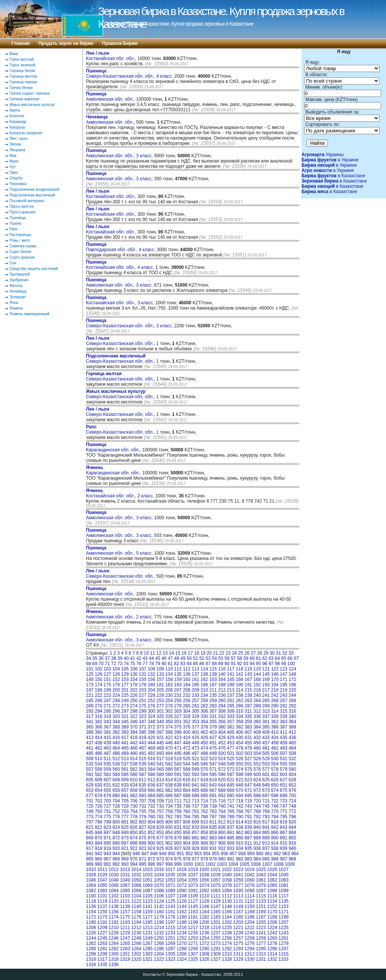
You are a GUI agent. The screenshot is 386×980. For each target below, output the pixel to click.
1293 (238, 949)
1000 (188, 864)
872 (116, 838)
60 (252, 658)
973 (160, 859)
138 (204, 674)
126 (98, 674)
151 (107, 679)
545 (196, 764)
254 (169, 701)
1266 (136, 943)
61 (258, 658)
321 (125, 716)
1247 (125, 938)
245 (90, 701)
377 (196, 727)
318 (98, 716)
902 (169, 843)
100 (291, 664)
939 (283, 848)
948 (154, 854)
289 (266, 706)
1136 (91, 906)
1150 (250, 906)
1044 (272, 875)
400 (187, 732)
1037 (193, 875)
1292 (227, 949)
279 (178, 706)
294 (98, 711)
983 (248, 859)
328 (187, 716)
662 (169, 790)
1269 (170, 943)
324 (152, 716)
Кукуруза (17, 127)
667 (213, 790)
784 (187, 817)
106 (134, 669)
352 (187, 722)
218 (275, 690)
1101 (102, 896)
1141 (148, 906)
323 (142, 716)
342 (98, 722)
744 (257, 806)
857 (196, 833)
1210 (114, 928)
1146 (204, 906)
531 (283, 759)
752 (116, 811)
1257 (238, 938)
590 (169, 774)
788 (222, 817)
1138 (114, 906)
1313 (261, 954)
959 (251, 854)
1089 (170, 891)
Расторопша (20, 235)
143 (248, 674)
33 (291, 653)
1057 (216, 880)
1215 (170, 928)
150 (98, 679)
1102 (114, 896)
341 (90, 722)
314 (275, 711)
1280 (91, 949)
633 (125, 785)
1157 (125, 912)
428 (222, 738)
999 (178, 864)
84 (189, 664)
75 (132, 664)
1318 (114, 959)
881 (196, 838)
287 (248, 706)
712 (187, 801)
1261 (284, 938)
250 (134, 701)
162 (204, 679)
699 (283, 796)
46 (164, 658)
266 (275, 701)
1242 (272, 933)
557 (90, 769)
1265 (125, 943)
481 (266, 748)
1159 (148, 912)
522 (204, 759)
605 (90, 780)
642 (204, 785)
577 (266, 769)
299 (142, 711)
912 (257, 843)
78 (151, 664)
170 (275, 679)
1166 (227, 912)
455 (248, 743)
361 (266, 722)
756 (152, 811)
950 (172, 854)
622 (239, 780)
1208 (91, 928)
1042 (250, 875)
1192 (114, 922)
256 (187, 701)
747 (283, 806)
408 (257, 732)
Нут (13, 167)
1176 (136, 917)
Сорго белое (20, 252)
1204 (250, 922)
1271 (193, 943)
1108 (182, 896)
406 (239, 732)
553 (266, 764)
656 (116, 790)
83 (183, 664)
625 (266, 780)
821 (90, 827)
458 (275, 743)
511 (107, 759)
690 (204, 796)
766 (239, 811)
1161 (170, 912)
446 (169, 743)
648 (257, 785)
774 (98, 817)
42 (139, 658)
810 (204, 822)
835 (213, 827)
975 (178, 859)
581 (90, 774)
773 (90, 817)
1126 (182, 901)
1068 (136, 885)
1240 (250, 933)
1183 (216, 917)
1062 (272, 880)
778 (134, 817)
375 (178, 727)
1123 (148, 901)
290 (275, 706)
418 (134, 738)
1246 (114, 938)
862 (239, 833)
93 (246, 664)
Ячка (14, 303)
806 (169, 822)
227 (142, 695)
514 (134, 759)
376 (187, 727)
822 (98, 827)
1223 (261, 928)
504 (257, 753)
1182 (204, 917)
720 (257, 801)
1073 (193, 885)
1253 (193, 938)
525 (231, 759)
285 (231, 706)
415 (107, 738)
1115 (261, 896)
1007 (267, 864)
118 (239, 669)
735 (178, 806)
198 (98, 690)
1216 (182, 928)
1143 (170, 906)
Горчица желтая (23, 76)
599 (248, 774)
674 (275, 790)
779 (142, 817)
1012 (114, 870)
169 (266, 679)
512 (116, 759)
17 (190, 653)
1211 (125, 928)
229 (160, 695)
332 (222, 716)
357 (231, 722)
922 (134, 848)
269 (90, 706)
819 (283, 822)
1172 (91, 917)
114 (204, 669)
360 (257, 722)
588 (152, 774)
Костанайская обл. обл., (112, 56)
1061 (261, 880)
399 (178, 732)
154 (134, 679)
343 (107, 722)
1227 (102, 933)
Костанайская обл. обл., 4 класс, (121, 265)
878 (169, 838)
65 (284, 658)
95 (258, 664)
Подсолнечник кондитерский (34, 189)
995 (142, 864)
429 (231, 738)
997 (160, 864)
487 (107, 753)
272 (116, 706)
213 (231, 690)
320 (116, 716)
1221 (238, 928)
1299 (102, 954)
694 (239, 796)
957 (233, 854)
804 (152, 822)
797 (90, 822)
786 (204, 817)
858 (204, 833)
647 (248, 785)
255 (178, 701)
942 (98, 854)
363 (283, 722)
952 (189, 854)
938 (275, 848)
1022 (227, 870)
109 (160, 669)
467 (142, 748)
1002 (211, 864)
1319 (125, 959)
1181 (193, 917)
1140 (136, 906)
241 (266, 695)
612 (152, 780)
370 (134, 727)
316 (293, 711)
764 (222, 811)
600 (257, 774)
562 (134, 769)
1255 (216, 938)
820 (293, 822)
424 (187, 738)
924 (152, 848)
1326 (204, 959)
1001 (199, 864)
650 (275, 785)
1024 (250, 870)
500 (222, 753)
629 (90, 785)
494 (169, 753)
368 (116, 727)
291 (283, 706)
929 (196, 848)
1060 (250, 880)
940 (293, 848)
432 (257, 738)
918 (98, 848)
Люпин (15, 144)
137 (196, 674)
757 (160, 811)
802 (134, 822)
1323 (170, 959)
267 (283, 701)
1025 (261, 870)
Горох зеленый (22, 65)
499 (213, 753)
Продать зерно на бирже (66, 43)
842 (275, 827)
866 (275, 833)
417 (125, 738)
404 (222, 732)
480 (257, 748)
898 (134, 843)
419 (142, 738)
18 (197, 653)
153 (125, 679)
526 (239, 759)
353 (196, 722)
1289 (193, 949)
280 (187, 706)
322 (134, 716)
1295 (261, 949)
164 (222, 679)
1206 (272, 922)
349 (160, 722)
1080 (272, 885)
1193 (125, 922)
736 (187, 806)
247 (107, 701)
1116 (272, 896)
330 (204, 716)
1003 (222, 864)
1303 (148, 954)
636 (152, 785)
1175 (125, 917)
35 (95, 658)
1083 (102, 891)
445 (160, 743)
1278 (272, 943)
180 (152, 685)
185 (196, 685)
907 (213, 843)
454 (239, 743)
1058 (227, 880)
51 (195, 658)
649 (266, 785)
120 (257, 669)
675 (283, 790)
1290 (204, 949)
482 (275, 748)
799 (107, 822)
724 (293, 801)
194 (275, 685)
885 (231, 838)
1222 (250, 928)
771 (283, 811)
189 (231, 685)
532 (293, 759)
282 (204, 706)
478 (239, 748)
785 (196, 817)
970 (134, 859)
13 (165, 653)
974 (169, 859)
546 (204, 764)
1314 (272, 954)
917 (90, 848)
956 (224, 854)
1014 (136, 870)
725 (90, 806)
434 (275, 738)
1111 (216, 896)
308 (222, 711)
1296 (272, 949)
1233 (170, 933)
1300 (114, 954)
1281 (102, 949)
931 (213, 848)
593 (196, 774)
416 (116, 738)
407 (248, 732)
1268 (159, 943)
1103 (125, 896)
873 (125, 838)
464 (116, 748)
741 (231, 806)
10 (146, 653)
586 (134, 774)
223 (107, 695)
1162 (182, 912)
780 (152, 817)
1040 (227, 875)
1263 (102, 943)
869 (90, 838)
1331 (261, 959)
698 (275, 796)
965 (90, 859)
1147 (216, 906)
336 (257, 716)
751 (107, 811)
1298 (91, 954)
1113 (238, 896)
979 (213, 859)
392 (116, 732)
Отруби (16, 178)
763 (213, 811)
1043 (261, 875)
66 (290, 658)
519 (178, 759)
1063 (284, 880)
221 (90, 695)
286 (239, 706)
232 (187, 695)
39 (120, 658)
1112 (227, 896)
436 (293, 738)
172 (293, 679)
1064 (91, 885)
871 (107, 838)
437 (90, 743)
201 (125, 690)
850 (134, 833)
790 (239, 817)
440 (116, 743)
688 (187, 796)
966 (98, 859)
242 (275, 695)
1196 (159, 922)
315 (283, 711)
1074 (204, 885)
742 (239, 806)
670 (239, 790)
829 (160, 827)
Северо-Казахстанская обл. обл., (121, 341)
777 (125, 817)
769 (266, 811)
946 (136, 854)
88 (214, 664)
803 (142, 822)
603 (283, 774)
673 (266, 790)
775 (107, 817)
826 (134, 827)
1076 (227, 885)
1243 (284, 933)
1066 (114, 885)
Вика (14, 54)
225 (125, 695)
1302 (136, 954)
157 (160, 679)
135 (178, 674)
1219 (216, 928)
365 (90, 727)
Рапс (14, 229)
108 (152, 669)
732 (152, 806)
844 (293, 827)
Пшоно (15, 223)
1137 (102, 906)
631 (107, 785)
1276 (250, 943)
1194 (136, 922)
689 (196, 796)
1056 (204, 880)
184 (187, 685)
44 (151, 658)
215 (248, 690)
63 (271, 658)
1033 (148, 875)
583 (107, 774)
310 (239, 711)
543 (178, 764)
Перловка (18, 184)
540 (152, 764)
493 (160, 753)
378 (204, 727)
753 (125, 811)
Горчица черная (23, 82)
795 (283, 817)
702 (98, 801)
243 (283, 695)
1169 (261, 912)
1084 (114, 891)
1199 (193, 922)
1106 (159, 896)
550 (239, 764)
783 (178, 817)
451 (213, 743)
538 (134, 764)
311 (248, 711)
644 (222, 785)
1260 (272, 938)
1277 (261, 943)
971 (142, 859)
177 (125, 685)
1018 (182, 870)
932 (222, 848)
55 (221, 658)
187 (213, 685)
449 (196, 743)
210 (204, 690)
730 (134, 806)
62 (265, 658)
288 (257, 706)
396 (152, 732)
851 (142, 833)
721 (266, 801)
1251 (170, 938)
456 (257, 743)
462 (98, 748)
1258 (250, 938)
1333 (284, 959)
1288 (182, 949)
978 (204, 859)
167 (248, 679)
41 (132, 658)
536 (116, 764)
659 (142, 790)
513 (125, 759)
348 (152, 722)
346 (134, 722)
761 (196, 811)
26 (247, 653)
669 (231, 790)
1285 (148, 949)
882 (204, 838)
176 (116, 685)
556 (293, 764)
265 (266, 701)
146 (275, 674)
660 (152, 790)
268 (293, 701)
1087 (148, 891)
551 (248, 764)
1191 (102, 922)
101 (90, 669)
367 (107, 727)
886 (239, 838)
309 (231, 711)
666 (204, 790)
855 (178, 833)
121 (266, 669)
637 (160, 785)
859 (213, 833)
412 (293, 732)
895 (107, 843)
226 (134, 695)
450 (204, 743)
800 (116, 822)
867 (283, 833)
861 (231, 833)
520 (187, 759)
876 (152, 838)
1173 (102, 917)
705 (125, 801)
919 (107, 848)
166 (239, 679)
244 (293, 695)
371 (142, 727)
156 (152, 679)
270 (98, 706)
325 (160, 716)
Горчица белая (22, 71)
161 (196, 679)
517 (160, 759)
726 (98, 806)
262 (239, 701)
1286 (159, 949)
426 (204, 738)
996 (152, 864)
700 (293, 796)
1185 (238, 917)
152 (116, 679)
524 (222, 759)
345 (125, 722)
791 (248, 817)
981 (231, 859)
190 (239, 685)
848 (116, 833)
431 (248, 738)
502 (239, 753)
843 (283, 827)
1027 (284, 870)
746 (275, 806)
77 (145, 664)
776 (116, 817)
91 (233, 664)
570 (204, 769)
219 (283, 690)
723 (283, 801)
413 (90, 738)
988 (293, 859)
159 (178, 679)
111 (178, 669)
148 (293, 674)
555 (283, 764)
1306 (182, 954)
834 (204, 827)
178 (134, 685)
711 (178, 801)
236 (222, 695)
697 (266, 796)
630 (98, 785)
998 (169, 864)
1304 (159, 954)
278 (169, 706)
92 (240, 664)
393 (125, 732)
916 (293, 843)
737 (196, 806)
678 (98, 796)
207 (178, 690)
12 (159, 653)
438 (98, 743)
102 (98, 669)
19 (203, 653)
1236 (204, 933)
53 (208, 658)
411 (283, 732)
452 (222, 743)
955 (216, 854)
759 (178, 811)
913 (266, 843)
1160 (159, 912)
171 (283, 679)
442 (134, 743)
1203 (238, 922)
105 (125, 669)
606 (98, 780)
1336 (114, 965)
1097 (261, 891)
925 (160, 848)
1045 (284, 875)
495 (178, 753)
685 (160, 796)
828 (152, 827)
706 (134, 801)
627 (283, 780)
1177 (148, 917)
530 (275, 759)
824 (116, 827)
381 (231, 727)
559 (107, 769)
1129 (216, 901)
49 (183, 658)
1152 (272, 906)
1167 (238, 912)
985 (266, 859)
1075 (216, 885)
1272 (204, 943)
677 (90, 796)
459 (283, 743)
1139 (125, 906)
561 (125, 769)
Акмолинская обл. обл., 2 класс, (120, 614)
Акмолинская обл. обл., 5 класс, (120, 551)
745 (266, 806)
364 (293, 722)
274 (134, 706)
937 (266, 848)
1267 (148, 943)
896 (116, 843)
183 (178, 685)
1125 (170, 901)
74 (126, 664)
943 (107, 854)
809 (196, 822)
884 (222, 838)
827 (142, 827)
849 (125, 833)
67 (296, 658)
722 (275, 801)
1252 (182, 938)
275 (142, 706)
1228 (114, 933)
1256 (227, 938)
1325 (193, 959)
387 (283, 727)
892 (293, 838)
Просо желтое (22, 206)
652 (293, 785)
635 (142, 785)
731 (142, 806)
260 (222, 701)
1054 (182, 880)
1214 (159, 928)
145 (266, 674)
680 (116, 796)
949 (163, 854)
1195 (148, 922)
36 (101, 658)
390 (98, 732)
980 (222, 859)
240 (257, 695)
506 (275, 753)
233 (196, 695)
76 (139, 664)
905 (196, 843)
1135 (284, 901)
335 (248, 716)
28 (260, 653)
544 (187, 764)
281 (196, 706)
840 (257, 827)
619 (213, 780)
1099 (284, 891)
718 (239, 801)
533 (90, 764)
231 (178, 695)
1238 (227, 933)
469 (160, 748)
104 (116, 669)
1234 (182, 933)
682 (134, 796)
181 (160, 685)
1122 (136, 901)
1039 (216, 875)
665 (196, 790)
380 (222, 727)
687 (178, 796)
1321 (148, 959)
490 (134, 753)
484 (293, 748)
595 (213, 774)
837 (231, 827)
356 (222, 722)
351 (178, 722)
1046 (91, 880)
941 (90, 854)
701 (90, 801)
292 (293, 706)
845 (90, 833)
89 (221, 664)
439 (107, 743)
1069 (148, 885)
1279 (284, 943)
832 (187, 827)
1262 (91, 943)
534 (98, 764)
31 (278, 653)
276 (152, 706)
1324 (182, 959)
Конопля (17, 116)
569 (196, 769)
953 (198, 854)
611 (142, 780)
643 (213, 785)
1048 (114, 880)
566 (169, 769)
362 (275, 722)
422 (169, 738)
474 (204, 748)
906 (204, 843)
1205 (261, 922)
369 (125, 727)
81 (170, 664)
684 (152, 796)
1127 (193, 901)
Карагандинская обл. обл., (114, 447)
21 (215, 653)
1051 (148, 880)
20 (209, 653)
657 (125, 790)
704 (116, 801)
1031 (125, 875)
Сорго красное (22, 257)
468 (152, 748)
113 (196, 669)
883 (213, 838)
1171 (284, 912)
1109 (193, 896)
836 (222, 827)
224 (116, 695)
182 (169, 685)
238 (239, 695)
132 (152, 674)
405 (231, 732)
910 (239, 843)
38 (114, 658)
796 (293, 817)
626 (275, 780)
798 (98, 822)
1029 (102, 875)
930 (204, 848)
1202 (227, 922)
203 (142, 690)
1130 (227, 901)
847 (107, 833)
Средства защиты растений (34, 269)
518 (169, 759)
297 (125, 711)
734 (169, 806)
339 (283, 716)
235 (213, 695)
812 (222, 822)
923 (142, 848)
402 (204, 732)
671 (248, 790)
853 (160, 833)
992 (116, 864)
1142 (159, 906)
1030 (114, 875)
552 (257, 764)
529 (266, 759)
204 (152, 690)
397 (160, 732)
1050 (136, 880)
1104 (136, 896)
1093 (216, 891)
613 (160, 780)
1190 (91, 922)
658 (134, 790)
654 (98, 790)
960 (260, 854)
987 (283, 859)
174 (98, 685)
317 (90, 716)
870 (98, 838)
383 (248, 727)
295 (107, 711)
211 (213, 690)
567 (178, 769)
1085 (125, 891)
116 (222, 669)
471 (178, 748)
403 (213, 732)
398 (169, 732)
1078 (250, 885)
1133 (261, 901)
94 (252, 664)
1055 (193, 880)
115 (213, 669)
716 (222, 801)
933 (231, 848)
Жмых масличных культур (32, 105)
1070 (159, 885)
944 (116, 854)
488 (116, 753)
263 (248, 701)
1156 (114, 912)
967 (107, 859)
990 (98, 864)
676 (293, 790)
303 (178, 711)
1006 (256, 864)
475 (213, 748)
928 (187, 848)
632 (116, 785)
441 (125, 743)
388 (293, 727)
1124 (159, 901)
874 (134, 838)
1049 (125, 880)
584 (116, 774)
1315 (284, 954)
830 (169, 827)
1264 (114, 943)
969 (125, 859)
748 (293, 806)
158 (169, 679)
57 (233, 658)
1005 (244, 864)
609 (125, 780)
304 (187, 711)
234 (204, 695)
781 (160, 817)
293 (90, 711)
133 (160, 674)
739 (213, 806)
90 (227, 664)
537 (125, 764)
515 (142, 759)
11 (152, 653)
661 (160, 790)
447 (178, 743)
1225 (284, 928)
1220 (227, 928)
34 (88, 658)
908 (222, 843)
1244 (91, 938)
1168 (250, 912)
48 (177, 658)
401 (196, 732)
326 (169, 716)
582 (98, 774)
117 (231, 669)
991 (107, 864)
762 (204, 811)
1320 (136, 959)
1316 (91, 959)
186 (204, 685)
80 (164, 664)
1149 (238, 906)
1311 (238, 954)
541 (160, 764)
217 (266, 690)
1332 (272, 959)
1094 (227, 891)
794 (275, 817)
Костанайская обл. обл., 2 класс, (121, 493)
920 (116, 848)
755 (142, 811)
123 (283, 669)
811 (213, 822)
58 (240, 658)
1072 (182, 885)
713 (196, 801)
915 (283, 843)
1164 (204, 912)
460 (293, 743)
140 (222, 674)
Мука (14, 161)
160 (187, 679)
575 (248, 769)
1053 (170, 880)
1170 (272, 912)
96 (265, 664)
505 (266, 753)
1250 (159, 938)
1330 (250, 959)
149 (90, 679)
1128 (204, 901)
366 (98, 727)
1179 (170, 917)
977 (196, 859)
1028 (91, 875)
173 (90, 685)
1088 (159, 891)
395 (142, 732)
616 (187, 780)
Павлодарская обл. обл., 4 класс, (121, 247)
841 (266, 827)
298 (134, 711)
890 (275, 838)
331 (213, 716)
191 (248, 685)
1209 (102, 928)
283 (213, 706)
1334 (91, 965)
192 (257, 685)
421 (160, 738)
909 (231, 843)
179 (142, 685)
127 (107, 674)
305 (196, 711)
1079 (261, 885)
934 (239, 848)
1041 (238, 875)
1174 (114, 917)
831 (178, 827)
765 (231, 811)
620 (222, 780)
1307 (193, 954)
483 (283, 748)
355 (213, 722)
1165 (216, 912)
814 (239, 822)
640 (187, 785)
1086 (136, 891)
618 (204, 780)
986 (275, 859)
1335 (102, 965)
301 (160, 711)
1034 (159, 875)
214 (239, 690)
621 (231, 780)
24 (234, 653)
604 (293, 774)
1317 (102, 959)
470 (169, 748)
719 (248, 801)
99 (284, 664)
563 (142, 769)
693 (231, 796)
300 (152, 711)
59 (246, 658)
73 (120, 664)
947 (145, 854)
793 (266, 817)
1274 (227, 943)
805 (160, 822)
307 (213, 711)
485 (90, 753)
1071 (170, 885)
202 (134, 690)
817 (266, 822)
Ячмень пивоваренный (29, 314)
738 (204, 806)
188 (222, 685)
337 (266, 716)
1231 (148, 933)
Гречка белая (21, 88)
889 (266, 838)
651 (283, 785)
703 (107, 801)
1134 (272, 901)
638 (169, 785)
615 (178, 780)
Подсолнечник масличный (32, 195)
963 (286, 854)
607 (107, 780)
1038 (204, 875)
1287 (170, 949)
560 (116, 769)
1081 (284, 885)
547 (213, 764)
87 (208, 664)
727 (107, 806)
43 (145, 658)
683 (142, 796)
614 (169, 780)
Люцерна (17, 150)
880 (187, 838)
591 (178, 774)
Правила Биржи (120, 43)
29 (266, 653)
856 (187, 833)
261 (231, 701)
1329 (238, 959)
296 (116, 711)
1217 (193, 928)
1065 (102, 885)
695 (248, 796)
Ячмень (16, 308)
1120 (114, 901)
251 (142, 701)
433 (266, 738)
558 (98, 769)
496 (187, 753)
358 (239, 722)
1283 (125, 949)
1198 (182, 922)
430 (239, 738)
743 (248, 806)
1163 (193, 912)
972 (152, 859)
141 (231, 674)
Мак (13, 156)
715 (213, 801)
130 (134, 674)
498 (204, 753)
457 (266, 743)
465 (125, 748)
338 (275, 716)
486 (98, 753)
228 (152, 695)
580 (293, 769)
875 (142, 838)
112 (187, 669)
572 (222, 769)
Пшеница (18, 218)
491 (142, 753)
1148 (227, 906)
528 (257, 759)
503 (248, 753)
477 (231, 748)
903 (178, 843)
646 (239, 785)
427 (213, 738)
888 (257, 838)
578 (275, 769)
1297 (284, 949)
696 (257, 796)
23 (228, 653)
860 (222, 833)
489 (125, 753)
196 (293, 685)
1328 (227, 959)
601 (266, 774)
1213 (148, 928)
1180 (182, 917)
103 (107, 669)
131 (142, 674)
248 (116, 701)
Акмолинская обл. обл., (111, 97)
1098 (272, 891)
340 (293, 716)
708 (152, 801)
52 (202, 658)
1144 (182, 906)
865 (266, 833)
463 (107, 748)
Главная (21, 43)
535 (107, 764)
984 (257, 859)
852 (152, 833)
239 (248, 695)
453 (231, 743)
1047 (102, 880)
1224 (272, 928)
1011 (102, 870)
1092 (204, 891)
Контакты (152, 974)
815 (248, 822)
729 (125, 806)
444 (152, 743)
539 (142, 764)
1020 (204, 870)
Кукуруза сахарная (26, 133)
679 (107, 796)
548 (222, 764)
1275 (238, 943)
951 (180, 854)
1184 (227, 917)
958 (242, 854)
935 (248, 848)
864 (257, 833)
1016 (159, 870)
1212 (136, 928)
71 (107, 664)
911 (248, 843)
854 (169, 833)
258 (204, 701)
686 (169, 796)
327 (178, 716)
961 (268, 854)
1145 (193, 906)
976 (187, 859)
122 (275, 669)
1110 (204, 896)
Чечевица (18, 291)
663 (178, 790)
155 (142, 679)
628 (293, 780)
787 (213, 817)
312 (257, 711)
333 (231, 716)
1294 (250, 949)
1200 (204, 922)
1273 (216, 943)
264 (257, 701)
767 (248, 811)
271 (107, 706)
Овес (14, 173)
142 (239, 674)
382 (239, 727)
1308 (204, 954)
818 (275, 822)
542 (169, 764)
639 (178, 785)
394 (134, 732)
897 (125, 843)
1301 (125, 954)
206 (169, 690)
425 (196, 738)
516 (152, 759)
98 (277, 664)
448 (187, 743)
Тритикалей (20, 274)
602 (275, 774)
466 (134, 748)
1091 (193, 891)
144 (257, 674)
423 (178, 738)
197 (90, 690)
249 (125, 701)
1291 (216, 949)
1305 (170, 954)
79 (158, 664)
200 (116, 690)
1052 (159, 880)
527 (248, 759)
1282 (114, 949)
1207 (284, 922)
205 (160, 690)
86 (202, 664)
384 (257, 727)
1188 (272, 917)
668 (222, 790)
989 (90, 864)
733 (160, 806)
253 (160, 701)
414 (98, 738)
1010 (91, 870)
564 (152, 769)
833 (196, 827)
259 (213, 701)
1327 (216, 959)
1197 (170, 922)
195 (283, 685)
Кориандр (18, 122)
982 (239, 859)
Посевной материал (27, 201)
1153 (284, 906)
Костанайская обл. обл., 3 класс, (121, 300)
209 (196, 690)
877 (160, 838)
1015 (148, 870)
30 (272, 653)
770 (275, 811)
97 (271, 664)
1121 (125, 901)
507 (283, 753)
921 (125, 848)
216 (257, 690)
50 (189, 658)
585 (125, 774)
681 (125, 796)
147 (283, 674)
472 (187, 748)
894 (98, 843)
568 (187, 769)
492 (152, 753)
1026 (272, 870)
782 (169, 817)
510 (98, 759)
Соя (13, 263)
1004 (233, 864)
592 (187, 774)
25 (241, 653)
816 (257, 822)
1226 (91, 933)
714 (204, 801)
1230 (136, 933)
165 (231, 679)
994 (134, 864)
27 (253, 653)
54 (214, 658)
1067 (125, 885)
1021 (216, 870)
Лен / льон (18, 139)
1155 (102, 912)
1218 (204, 928)
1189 (284, 917)
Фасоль (16, 286)
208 (187, 690)
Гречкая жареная (24, 99)
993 (125, 864)
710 (169, 801)
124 (293, 669)
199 (107, 690)
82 (177, 664)
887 (248, 838)
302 (169, 711)
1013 (125, 870)
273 (125, 706)
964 (295, 854)
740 (222, 806)
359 (248, 722)
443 (142, 743)
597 (231, 774)
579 (283, 769)
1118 (91, 901)
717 (231, 801)
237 (231, 695)
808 (187, 822)
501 (231, 753)
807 (178, 822)
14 (171, 653)
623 (248, 780)
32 (285, 653)
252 (152, 701)
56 (227, 658)
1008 (279, 864)
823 (107, 827)
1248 (136, 938)
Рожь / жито (20, 240)
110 (169, 669)
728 (116, 806)
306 (204, 711)
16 (184, 653)
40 (126, 658)
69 (95, 664)
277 (160, 706)
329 (196, 716)
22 (222, 653)
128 (116, 674)
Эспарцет (18, 297)
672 (257, 790)
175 (107, 685)
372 (152, 727)
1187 (261, 917)
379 (213, 727)
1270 (182, 943)
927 (178, 848)
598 (239, 774)
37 (107, 658)
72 (114, 664)
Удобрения (19, 280)
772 (293, 811)
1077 (238, 885)
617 (196, 780)
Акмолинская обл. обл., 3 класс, (120, 153)
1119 (102, 901)
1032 (136, 875)
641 (196, 785)
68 (88, 664)
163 (213, 679)
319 (107, 716)
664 (187, 790)
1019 (193, 870)
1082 (91, 891)
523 (213, 759)
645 (231, 785)
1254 (204, 938)
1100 (91, 896)
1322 (159, 959)
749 (90, 811)
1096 (250, 891)
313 (266, 711)
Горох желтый (21, 59)
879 (178, 838)
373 (160, 727)
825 (125, 827)
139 (213, 674)
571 (213, 769)
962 (277, 854)
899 (142, 843)
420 (152, 738)
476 (222, 748)
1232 (159, 933)
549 (231, 764)
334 (239, 716)
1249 (148, 938)
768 (257, 811)
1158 (136, 912)
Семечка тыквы (23, 246)
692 (222, 796)
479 (248, 748)
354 (204, 722)
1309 (216, 954)
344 (116, 722)
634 (134, 785)
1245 (102, 938)
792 (257, 817)
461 (90, 748)
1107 (170, 896)
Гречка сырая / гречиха (30, 93)
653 (90, 790)
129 (125, 674)
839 (248, 827)
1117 (284, 896)
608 (116, 780)
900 (152, 843)
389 (90, 732)
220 (293, 690)
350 (169, 722)
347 (142, 722)
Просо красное (22, 212)
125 (90, 674)
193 (266, 685)
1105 (148, 896)
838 (239, 827)
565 (160, 769)
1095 (238, 891)
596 (222, 774)
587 (142, 774)
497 (196, 753)
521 (196, 759)
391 (107, 732)
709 (160, 801)
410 (275, 732)
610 (134, 780)
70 (101, 664)
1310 (227, 954)
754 (134, 811)
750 (98, 811)
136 (187, 674)
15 (178, 653)
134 (169, 674)
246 (98, 701)
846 (98, 833)
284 (222, 706)
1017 (170, 870)
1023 (238, 870)
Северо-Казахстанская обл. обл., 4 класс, (130, 74)
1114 (250, 896)
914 (275, 843)
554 (275, 764)
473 (196, 748)
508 (293, 753)
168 (257, 679)
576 (257, 769)
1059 (238, 880)
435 (283, 738)
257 (196, 701)
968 (116, 859)
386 (275, 727)
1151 (261, 906)
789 (231, 817)
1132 (250, 901)
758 (169, 811)
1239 (238, 933)
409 (266, 732)
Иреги (15, 110)
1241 (261, 933)
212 (222, 690)
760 (187, 811)
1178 (159, 917)
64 (277, 658)
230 (169, 695)
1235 (193, 933)
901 (160, 843)
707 (142, 801)
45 (158, 658)
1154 (91, 912)
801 (125, 822)
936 (257, 848)
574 (239, 769)
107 (142, 669)
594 (204, 774)
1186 (250, 917)
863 (248, 833)
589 (160, 774)
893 (90, 843)
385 (266, 727)
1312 (250, 954)
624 (257, 780)
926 (169, 848)
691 (213, 796)
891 (283, 838)
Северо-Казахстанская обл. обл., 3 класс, (130, 323)
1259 (261, 938)
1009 (290, 864)
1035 (170, 875)
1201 (216, 922)
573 (231, 769)
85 (195, 664)
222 (98, 695)
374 (169, 727)
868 (293, 833)
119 (248, 669)
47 (170, 658)
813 (231, 822)
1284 (136, 949)
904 (187, 843)
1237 (216, 933)
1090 (182, 891)
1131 (238, 901)
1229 (125, 933)
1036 (182, 875)
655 (107, 790)
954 (207, 854)
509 (90, 759)
